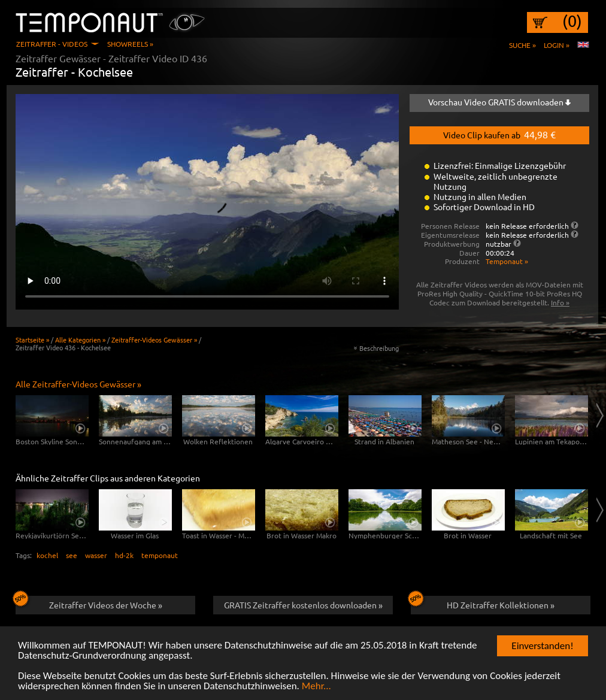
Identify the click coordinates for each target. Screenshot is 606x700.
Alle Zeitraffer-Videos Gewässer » (78, 384)
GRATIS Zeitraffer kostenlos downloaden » (303, 605)
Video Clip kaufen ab (499, 134)
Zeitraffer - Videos (52, 44)
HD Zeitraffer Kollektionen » (483, 603)
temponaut (160, 555)
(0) (572, 21)
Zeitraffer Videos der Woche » (89, 603)
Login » (557, 45)
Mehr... (316, 690)
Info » (560, 302)
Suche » (522, 45)
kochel (47, 555)
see (72, 555)
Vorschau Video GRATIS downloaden (499, 102)
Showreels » (130, 44)
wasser (96, 555)
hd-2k (124, 555)
